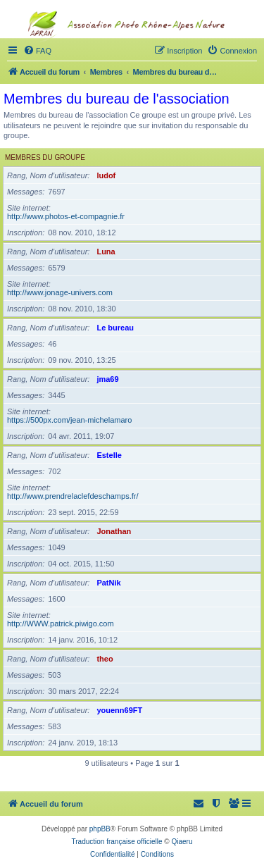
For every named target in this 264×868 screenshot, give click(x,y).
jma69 (107, 379)
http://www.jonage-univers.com (60, 292)
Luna (106, 252)
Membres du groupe (45, 157)
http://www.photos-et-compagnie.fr (66, 216)
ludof (106, 175)
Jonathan (114, 531)
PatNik (108, 583)
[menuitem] (234, 804)
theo (105, 659)
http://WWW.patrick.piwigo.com (61, 624)
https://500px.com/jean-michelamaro (69, 420)
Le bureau (115, 328)
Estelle (109, 455)
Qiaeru (182, 842)
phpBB (100, 829)
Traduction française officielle (117, 842)
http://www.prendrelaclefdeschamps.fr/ (73, 496)
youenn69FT (119, 710)
